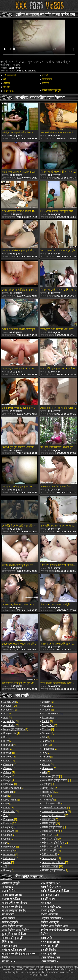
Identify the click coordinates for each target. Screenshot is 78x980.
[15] (47, 745)
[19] (52, 839)
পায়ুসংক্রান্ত (8, 91)
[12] (50, 788)
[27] (12, 702)
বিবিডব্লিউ (47, 79)
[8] (48, 741)
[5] (7, 714)
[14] (10, 706)
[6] (16, 729)
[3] (11, 847)
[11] (50, 792)
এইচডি (7, 83)
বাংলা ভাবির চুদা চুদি (51, 90)
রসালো (45, 83)
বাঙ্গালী (45, 75)
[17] (10, 823)
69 (5, 79)
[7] (8, 741)
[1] (10, 710)
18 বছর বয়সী (10, 75)
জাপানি (7, 87)
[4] (11, 733)
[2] (11, 725)
